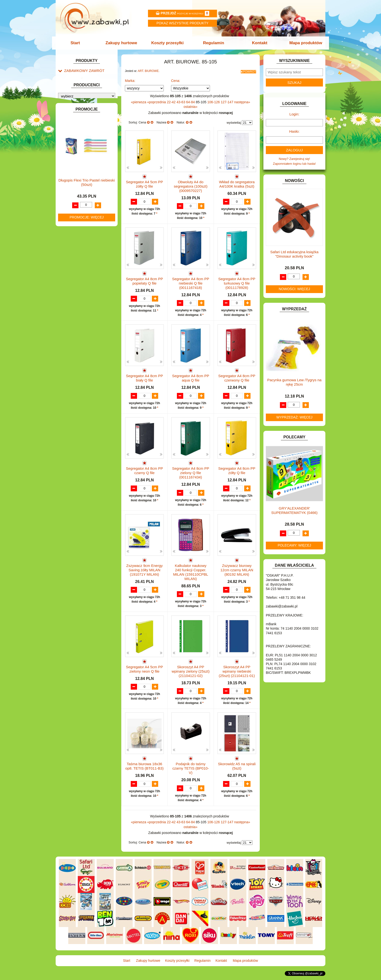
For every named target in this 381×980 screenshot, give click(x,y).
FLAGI (69, 187)
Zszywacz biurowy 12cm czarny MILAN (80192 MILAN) (237, 574)
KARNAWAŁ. (73, 219)
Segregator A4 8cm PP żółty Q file (237, 474)
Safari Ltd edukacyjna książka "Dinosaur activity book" (294, 254)
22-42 (172, 100)
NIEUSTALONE (75, 329)
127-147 (228, 100)
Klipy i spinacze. (80, 92)
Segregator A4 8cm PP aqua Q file (191, 377)
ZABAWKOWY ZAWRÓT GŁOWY (88, 70)
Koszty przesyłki (168, 43)
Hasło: (294, 131)
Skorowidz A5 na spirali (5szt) (237, 771)
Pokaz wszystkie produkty (182, 23)
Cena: (176, 79)
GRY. (68, 193)
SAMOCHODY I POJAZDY (83, 295)
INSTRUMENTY (76, 204)
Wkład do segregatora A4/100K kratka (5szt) (237, 182)
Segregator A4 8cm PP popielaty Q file (144, 280)
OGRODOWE (74, 273)
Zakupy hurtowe (123, 43)
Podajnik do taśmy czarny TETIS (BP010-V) (191, 773)
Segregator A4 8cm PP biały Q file (144, 377)
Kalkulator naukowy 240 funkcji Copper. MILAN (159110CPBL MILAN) (190, 576)
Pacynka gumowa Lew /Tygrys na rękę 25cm (294, 382)
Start (78, 43)
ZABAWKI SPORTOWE (81, 317)
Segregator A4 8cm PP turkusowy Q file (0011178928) (237, 282)
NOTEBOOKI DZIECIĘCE (82, 267)
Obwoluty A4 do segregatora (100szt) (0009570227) (190, 185)
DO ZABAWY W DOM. (80, 159)
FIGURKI (71, 181)
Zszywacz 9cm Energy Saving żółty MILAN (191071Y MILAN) (144, 574)
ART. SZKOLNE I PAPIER (82, 126)
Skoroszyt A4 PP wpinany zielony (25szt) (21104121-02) (191, 675)
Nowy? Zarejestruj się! (294, 159)
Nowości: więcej (294, 289)
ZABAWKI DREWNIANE (81, 312)
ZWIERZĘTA (73, 323)
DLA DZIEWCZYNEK (79, 148)
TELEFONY (73, 301)
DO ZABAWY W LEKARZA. (84, 154)
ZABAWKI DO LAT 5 (78, 307)
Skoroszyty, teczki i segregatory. (91, 104)
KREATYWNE (74, 236)
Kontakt (258, 43)
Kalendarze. (77, 81)
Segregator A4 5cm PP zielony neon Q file (144, 673)
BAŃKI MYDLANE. (77, 131)
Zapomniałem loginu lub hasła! (294, 164)
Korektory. (76, 98)
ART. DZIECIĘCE (76, 120)
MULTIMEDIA (74, 262)
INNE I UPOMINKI (77, 198)
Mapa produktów (303, 43)
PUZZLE (70, 284)
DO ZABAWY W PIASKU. (82, 165)
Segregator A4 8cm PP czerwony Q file (237, 377)
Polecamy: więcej (294, 545)
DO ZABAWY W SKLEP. (81, 170)
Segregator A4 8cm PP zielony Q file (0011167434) (191, 477)
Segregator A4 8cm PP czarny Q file (144, 474)
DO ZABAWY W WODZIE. (83, 176)
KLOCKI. (70, 224)
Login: (294, 114)
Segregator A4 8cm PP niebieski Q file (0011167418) (191, 282)
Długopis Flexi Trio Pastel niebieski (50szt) (87, 450)
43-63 (181, 100)
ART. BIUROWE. (76, 76)
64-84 (191, 100)
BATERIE (71, 137)
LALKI (68, 251)
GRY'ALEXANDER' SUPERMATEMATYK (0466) (294, 510)
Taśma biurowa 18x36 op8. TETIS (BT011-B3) (144, 771)
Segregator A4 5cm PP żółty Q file (144, 182)
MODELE (71, 256)
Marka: (130, 79)
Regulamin (213, 43)
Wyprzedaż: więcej (294, 417)
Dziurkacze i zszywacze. (86, 87)
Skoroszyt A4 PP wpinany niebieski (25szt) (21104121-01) (237, 675)
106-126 (214, 100)
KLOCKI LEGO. (75, 230)
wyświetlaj (234, 121)
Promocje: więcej (87, 485)
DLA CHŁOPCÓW (77, 143)
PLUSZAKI (72, 279)
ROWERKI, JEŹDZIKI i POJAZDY (88, 290)
